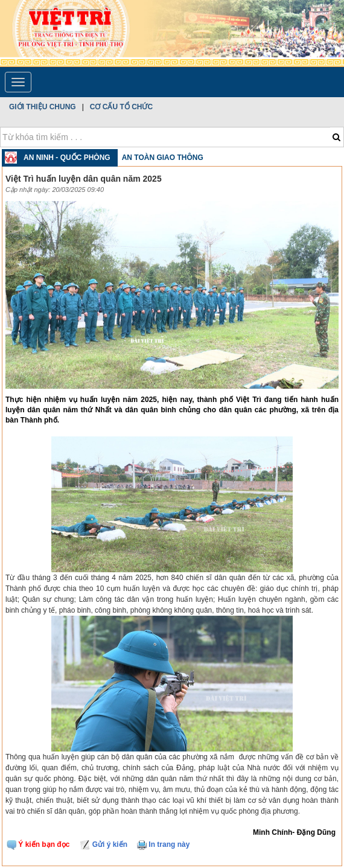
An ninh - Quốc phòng (67, 158)
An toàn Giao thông (163, 158)
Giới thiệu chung (43, 107)
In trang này (163, 844)
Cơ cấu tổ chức (121, 107)
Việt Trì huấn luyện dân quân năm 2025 (84, 179)
